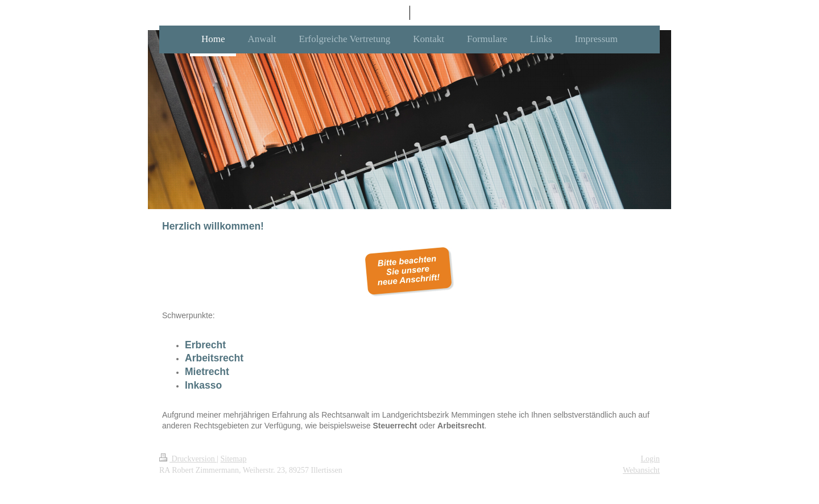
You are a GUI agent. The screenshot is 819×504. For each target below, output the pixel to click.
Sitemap (234, 459)
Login (650, 459)
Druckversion (188, 459)
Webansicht (641, 470)
